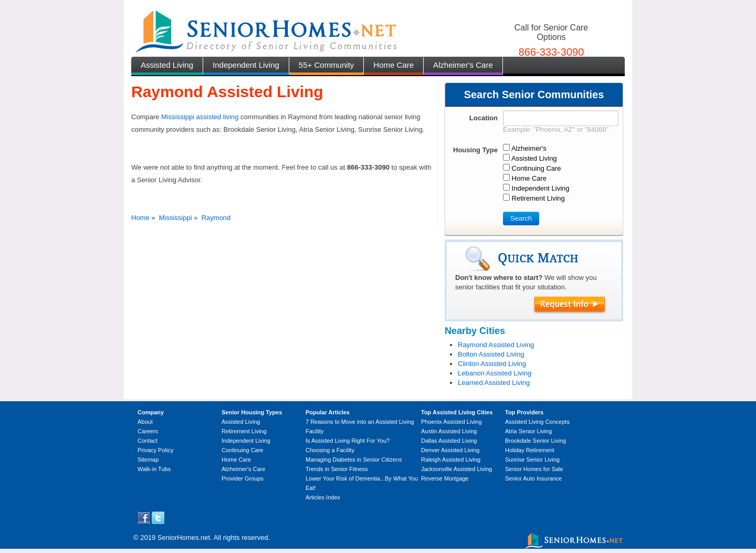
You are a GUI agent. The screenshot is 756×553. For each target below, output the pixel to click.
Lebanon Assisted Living (495, 373)
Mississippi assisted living (200, 117)
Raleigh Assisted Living (451, 460)
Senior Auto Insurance (533, 478)
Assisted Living (167, 65)
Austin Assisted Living (449, 431)
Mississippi (176, 218)
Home (140, 218)
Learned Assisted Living (494, 383)
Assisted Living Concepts (537, 422)
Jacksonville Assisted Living (456, 469)
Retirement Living (244, 431)
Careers (148, 431)
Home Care (393, 65)
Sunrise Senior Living (532, 460)
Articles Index (323, 497)
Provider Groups (243, 478)
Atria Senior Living (528, 431)
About (145, 422)
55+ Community (326, 65)
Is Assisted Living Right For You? (348, 441)
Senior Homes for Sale (534, 469)
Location (484, 118)
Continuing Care (243, 450)
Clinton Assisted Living (492, 364)
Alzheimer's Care (463, 65)
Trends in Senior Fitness (337, 469)
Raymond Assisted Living (496, 345)
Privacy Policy (155, 450)
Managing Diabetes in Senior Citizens (354, 460)
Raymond (216, 218)
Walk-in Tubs (154, 469)
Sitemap (148, 460)
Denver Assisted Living (450, 450)
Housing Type (475, 150)
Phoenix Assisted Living (451, 422)
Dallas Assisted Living (449, 441)
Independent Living (246, 65)
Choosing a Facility (330, 450)
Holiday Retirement (530, 450)
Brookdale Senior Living (535, 441)
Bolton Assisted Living (491, 354)
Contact (148, 441)
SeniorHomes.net (184, 538)
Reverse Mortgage (445, 478)
